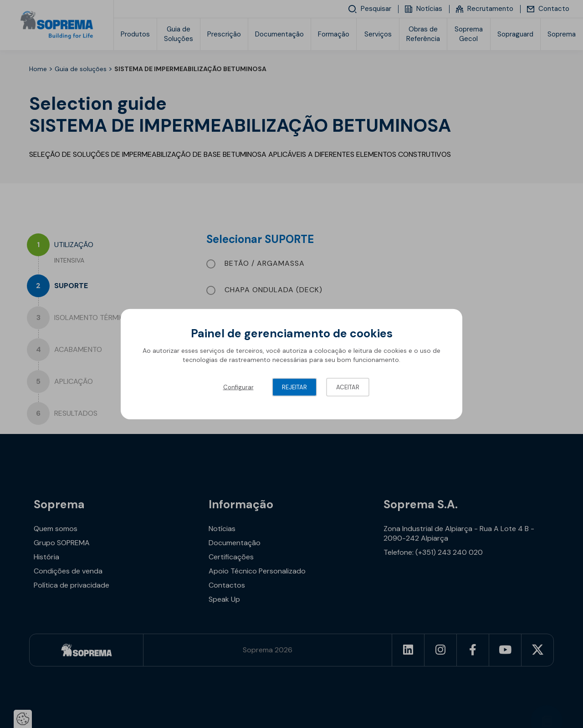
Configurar (238, 387)
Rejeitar (294, 387)
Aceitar (348, 387)
